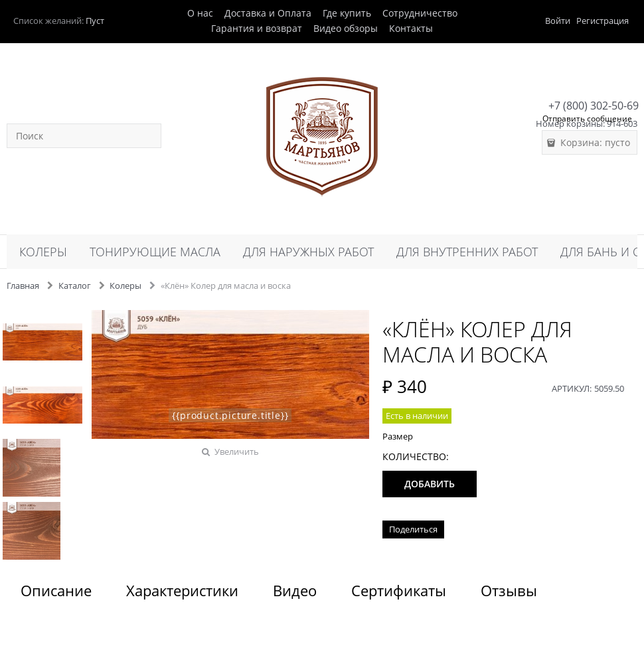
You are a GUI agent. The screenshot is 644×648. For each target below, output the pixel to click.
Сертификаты (399, 590)
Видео (295, 590)
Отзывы (509, 590)
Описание (56, 590)
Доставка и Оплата (268, 13)
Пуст (95, 21)
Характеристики (182, 590)
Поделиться (413, 529)
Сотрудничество (420, 13)
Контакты (411, 28)
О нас (200, 13)
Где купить (347, 13)
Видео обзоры (346, 28)
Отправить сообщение (587, 119)
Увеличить (237, 451)
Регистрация (603, 21)
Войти (558, 21)
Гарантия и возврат (257, 28)
